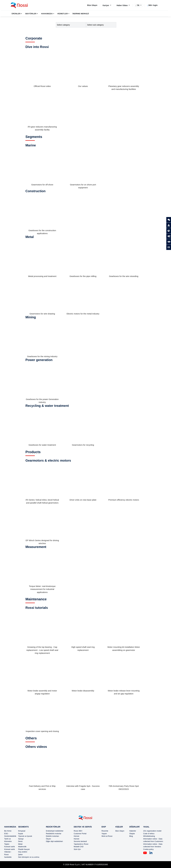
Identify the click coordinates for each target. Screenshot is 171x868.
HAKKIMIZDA (47, 14)
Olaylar (132, 834)
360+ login (152, 5)
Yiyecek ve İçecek (25, 836)
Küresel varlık (10, 847)
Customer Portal (80, 834)
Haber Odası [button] (122, 5)
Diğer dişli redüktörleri (54, 841)
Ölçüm (49, 839)
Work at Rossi (107, 836)
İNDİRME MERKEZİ (81, 14)
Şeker (20, 855)
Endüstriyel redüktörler (55, 831)
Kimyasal (22, 831)
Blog (131, 836)
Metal (20, 844)
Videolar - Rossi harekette (8, 854)
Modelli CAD (79, 847)
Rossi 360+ (78, 831)
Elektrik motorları (53, 836)
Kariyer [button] (106, 5)
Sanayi (21, 839)
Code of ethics (149, 834)
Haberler (133, 831)
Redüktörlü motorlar (54, 834)
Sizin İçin (77, 849)
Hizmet (76, 836)
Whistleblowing (149, 836)
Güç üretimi (23, 852)
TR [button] (138, 5)
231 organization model (152, 831)
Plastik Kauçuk (24, 849)
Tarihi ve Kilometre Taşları (8, 841)
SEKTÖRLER (31, 14)
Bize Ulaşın (92, 5)
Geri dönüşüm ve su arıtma (29, 857)
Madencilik (22, 847)
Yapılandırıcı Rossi (81, 844)
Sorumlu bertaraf (80, 841)
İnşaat (21, 834)
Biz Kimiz (8, 831)
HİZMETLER (63, 14)
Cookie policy (148, 849)
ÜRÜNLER (16, 14)
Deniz (20, 841)
